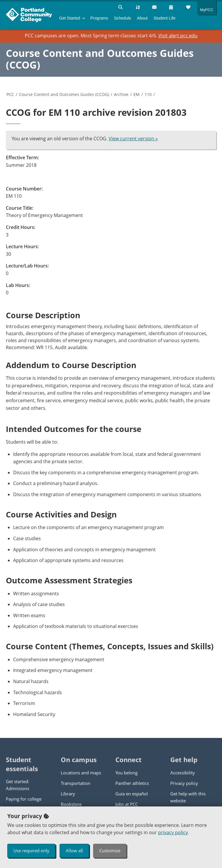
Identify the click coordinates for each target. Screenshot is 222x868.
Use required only (31, 850)
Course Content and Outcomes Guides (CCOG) (100, 59)
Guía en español (132, 794)
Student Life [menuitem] (165, 18)
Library (68, 794)
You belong (126, 773)
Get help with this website (188, 797)
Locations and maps (81, 773)
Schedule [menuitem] (123, 18)
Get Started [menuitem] (70, 18)
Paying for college (24, 799)
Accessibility (183, 773)
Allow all (74, 850)
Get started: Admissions (18, 785)
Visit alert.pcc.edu (178, 36)
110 (148, 94)
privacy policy (173, 832)
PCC (10, 94)
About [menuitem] (142, 18)
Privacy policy (184, 783)
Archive (121, 94)
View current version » (133, 139)
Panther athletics (132, 783)
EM (137, 94)
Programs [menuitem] (99, 18)
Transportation (76, 783)
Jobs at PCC (127, 804)
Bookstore (71, 804)
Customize (110, 850)
